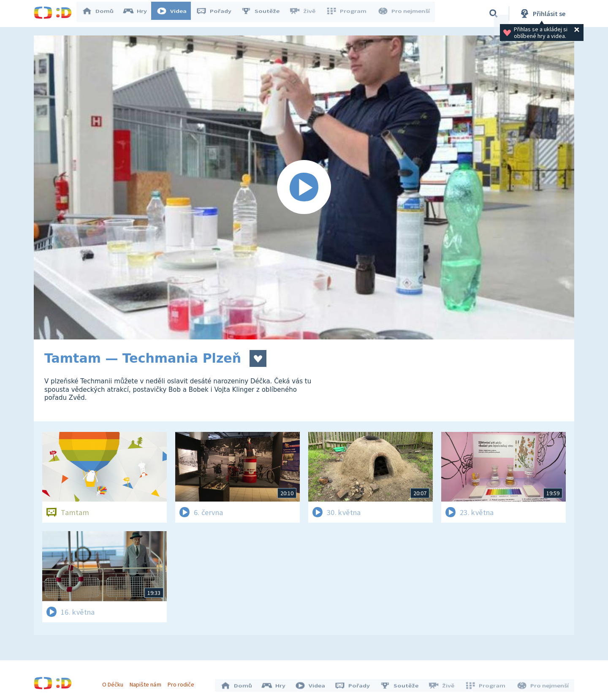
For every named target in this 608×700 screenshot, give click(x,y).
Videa (176, 14)
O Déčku (115, 682)
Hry (139, 14)
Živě (306, 14)
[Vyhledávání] (494, 14)
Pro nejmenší (404, 14)
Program (349, 14)
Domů (102, 14)
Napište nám (147, 682)
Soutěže (264, 14)
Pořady (218, 14)
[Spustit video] (304, 187)
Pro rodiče (183, 682)
